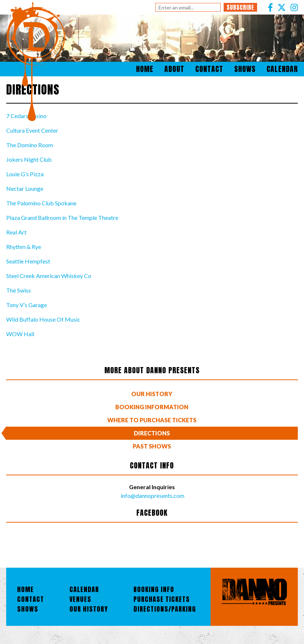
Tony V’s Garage (27, 305)
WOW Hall (20, 334)
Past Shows (152, 446)
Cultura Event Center (32, 130)
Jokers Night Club (29, 159)
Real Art (16, 232)
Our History (152, 394)
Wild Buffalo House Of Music (43, 319)
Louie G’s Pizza (25, 174)
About (174, 69)
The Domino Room (30, 145)
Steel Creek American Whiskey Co (49, 276)
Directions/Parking (165, 609)
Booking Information (152, 407)
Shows (245, 69)
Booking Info (154, 589)
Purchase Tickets (162, 599)
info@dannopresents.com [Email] (152, 496)
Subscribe (240, 7)
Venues (80, 599)
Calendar (282, 69)
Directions (152, 433)
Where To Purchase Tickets (152, 420)
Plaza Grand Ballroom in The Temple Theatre (62, 218)
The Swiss (19, 290)
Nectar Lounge (25, 188)
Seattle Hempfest (28, 261)
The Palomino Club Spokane (41, 203)
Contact (209, 69)
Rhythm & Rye (24, 247)
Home (145, 69)
